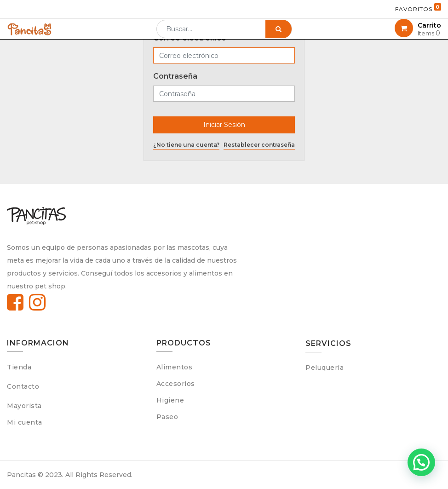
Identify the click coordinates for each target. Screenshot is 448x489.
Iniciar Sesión (224, 125)
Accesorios (176, 384)
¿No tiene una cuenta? (186, 145)
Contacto (23, 386)
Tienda (19, 367)
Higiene (170, 400)
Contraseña (175, 76)
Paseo (167, 417)
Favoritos (418, 8)
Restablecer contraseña (259, 145)
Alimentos (175, 367)
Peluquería (325, 368)
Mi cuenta (25, 422)
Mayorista (24, 406)
